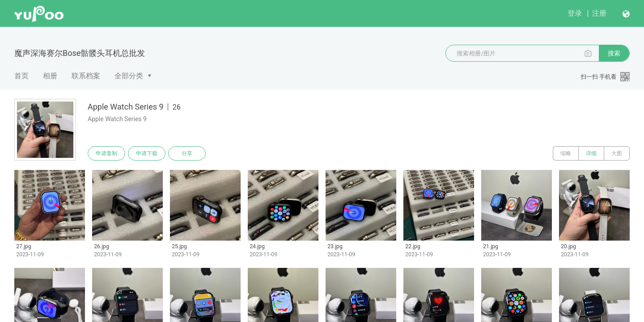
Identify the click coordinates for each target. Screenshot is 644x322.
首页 (21, 76)
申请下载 (147, 153)
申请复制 (106, 153)
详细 (591, 153)
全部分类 (129, 76)
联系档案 (86, 76)
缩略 (566, 153)
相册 (50, 76)
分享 (187, 153)
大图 (617, 153)
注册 (599, 13)
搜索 (614, 53)
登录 (575, 13)
